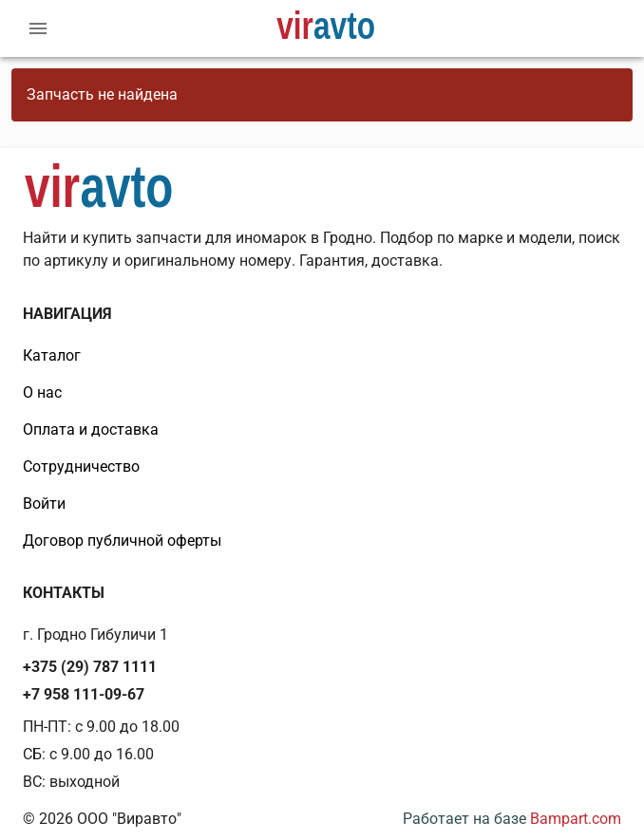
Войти (44, 504)
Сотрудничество (81, 467)
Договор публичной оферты (122, 541)
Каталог (52, 355)
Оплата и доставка (91, 429)
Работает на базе (512, 819)
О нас (42, 392)
